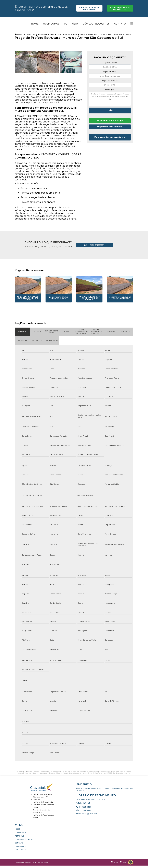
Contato (120, 26)
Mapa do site (21, 852)
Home (35, 26)
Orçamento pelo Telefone (110, 130)
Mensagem (110, 92)
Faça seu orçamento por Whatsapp (120, 10)
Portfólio (71, 26)
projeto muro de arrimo (67, 37)
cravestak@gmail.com (87, 816)
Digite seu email (110, 74)
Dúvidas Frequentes (96, 26)
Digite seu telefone (110, 83)
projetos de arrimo (46, 37)
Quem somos (51, 26)
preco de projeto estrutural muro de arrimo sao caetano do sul (106, 37)
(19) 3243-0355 (83, 809)
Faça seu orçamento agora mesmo (89, 10)
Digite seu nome (110, 65)
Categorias (30, 37)
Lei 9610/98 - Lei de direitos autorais (117, 775)
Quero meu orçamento (95, 247)
